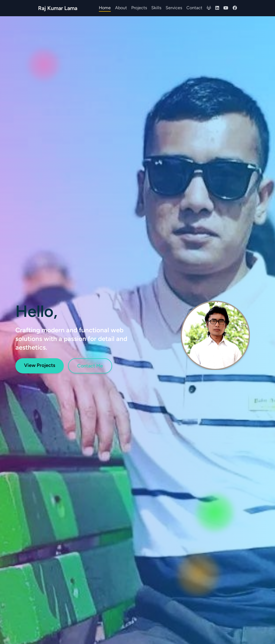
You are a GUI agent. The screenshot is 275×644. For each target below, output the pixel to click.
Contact (194, 8)
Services (174, 8)
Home (105, 8)
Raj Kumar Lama (58, 8)
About (121, 8)
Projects (139, 8)
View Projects (40, 365)
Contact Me (90, 366)
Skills (156, 8)
